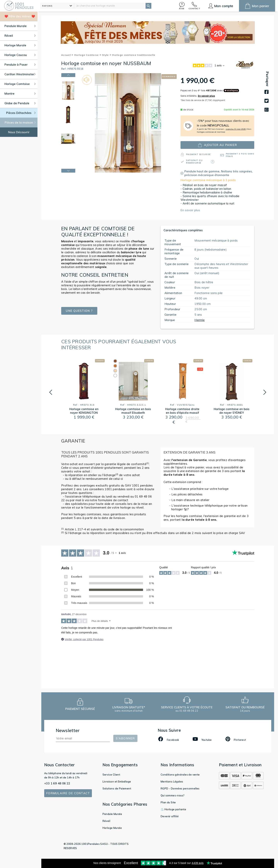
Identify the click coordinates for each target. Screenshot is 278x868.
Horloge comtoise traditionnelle (134, 55)
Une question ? (79, 311)
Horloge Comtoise (88, 55)
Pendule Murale (112, 814)
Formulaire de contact (68, 793)
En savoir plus (190, 210)
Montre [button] (20, 94)
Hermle (200, 320)
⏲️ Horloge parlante (173, 809)
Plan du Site (168, 802)
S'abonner (125, 738)
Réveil (106, 821)
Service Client (111, 775)
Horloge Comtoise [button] (20, 84)
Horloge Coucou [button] (20, 55)
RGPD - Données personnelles (180, 788)
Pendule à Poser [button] (20, 65)
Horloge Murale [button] (20, 45)
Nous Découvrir (19, 132)
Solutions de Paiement (117, 788)
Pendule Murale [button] (20, 26)
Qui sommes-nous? (172, 795)
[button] (182, 6)
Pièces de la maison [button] (20, 122)
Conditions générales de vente (180, 775)
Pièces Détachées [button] (21, 113)
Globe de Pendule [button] (20, 103)
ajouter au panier (217, 145)
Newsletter (68, 730)
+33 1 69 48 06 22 (57, 783)
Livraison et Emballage (117, 782)
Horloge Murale (112, 828)
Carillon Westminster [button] (20, 74)
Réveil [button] (20, 36)
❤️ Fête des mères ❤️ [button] (20, 16)
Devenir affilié (170, 816)
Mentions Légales (172, 782)
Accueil (67, 55)
